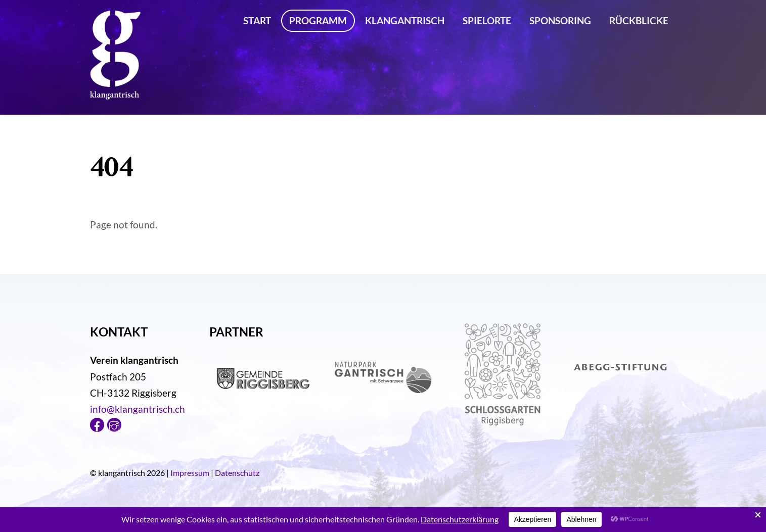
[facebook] (97, 423)
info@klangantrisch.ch (138, 409)
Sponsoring (560, 20)
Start (257, 20)
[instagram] (114, 423)
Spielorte (487, 20)
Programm (318, 20)
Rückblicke (639, 20)
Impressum (190, 473)
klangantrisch (405, 20)
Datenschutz (237, 473)
